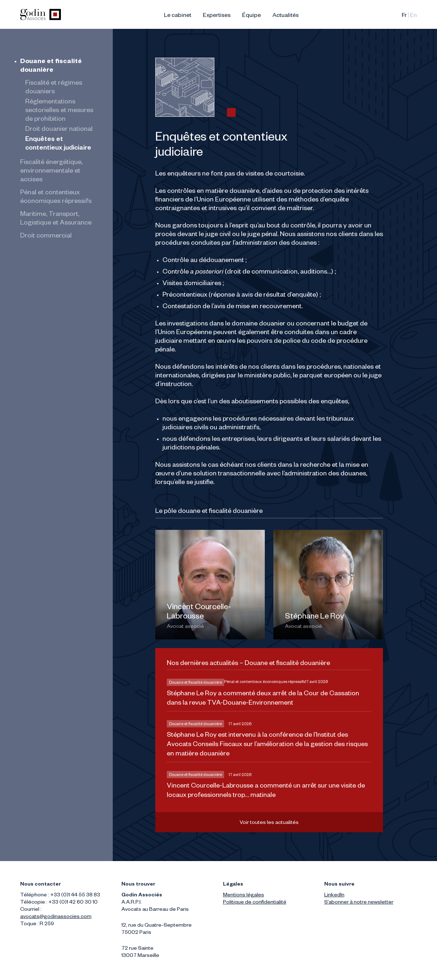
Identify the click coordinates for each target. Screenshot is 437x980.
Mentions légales (244, 896)
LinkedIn (334, 896)
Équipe (251, 16)
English (413, 16)
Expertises (217, 16)
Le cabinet (178, 16)
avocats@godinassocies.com (56, 917)
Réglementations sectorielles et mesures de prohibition (59, 111)
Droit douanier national (59, 130)
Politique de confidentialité (255, 903)
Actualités (286, 16)
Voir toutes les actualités (269, 823)
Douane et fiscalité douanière (195, 683)
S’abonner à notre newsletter (359, 903)
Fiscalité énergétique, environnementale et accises (51, 172)
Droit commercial (46, 236)
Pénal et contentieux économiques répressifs (264, 682)
